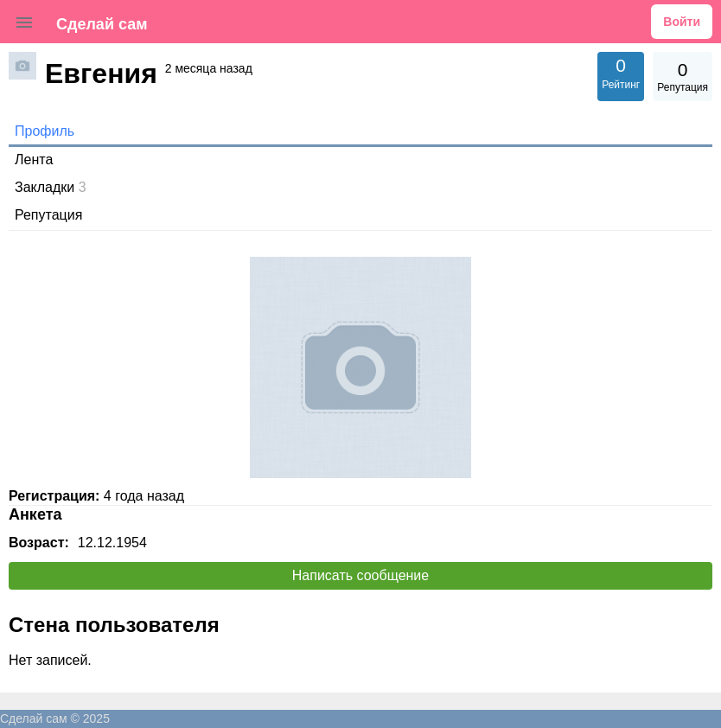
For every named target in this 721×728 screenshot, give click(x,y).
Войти (682, 22)
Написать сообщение (360, 575)
